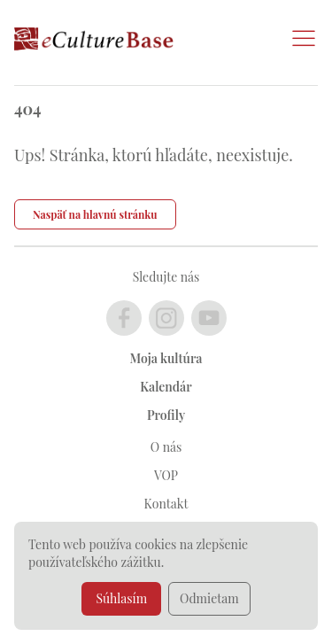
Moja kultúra (166, 358)
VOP (166, 475)
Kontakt (166, 504)
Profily (166, 415)
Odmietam (209, 598)
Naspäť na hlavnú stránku (95, 214)
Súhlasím (121, 598)
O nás (166, 447)
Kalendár (166, 387)
